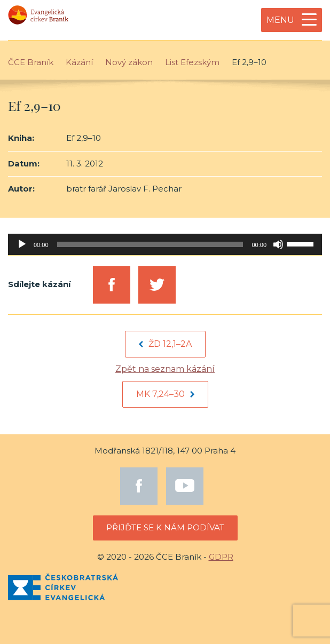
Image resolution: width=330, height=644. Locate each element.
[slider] (150, 244)
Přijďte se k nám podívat (165, 527)
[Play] (22, 244)
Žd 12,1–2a (165, 344)
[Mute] (278, 244)
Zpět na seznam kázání (165, 369)
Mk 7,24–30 (165, 394)
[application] (165, 244)
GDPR (221, 557)
